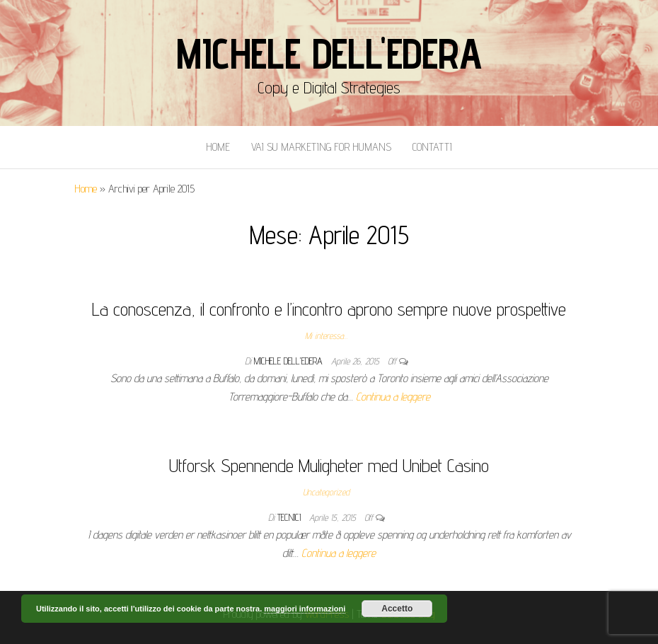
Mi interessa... (327, 335)
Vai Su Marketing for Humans (321, 147)
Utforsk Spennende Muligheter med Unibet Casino (329, 465)
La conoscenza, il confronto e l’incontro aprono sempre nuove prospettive (329, 309)
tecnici (290, 517)
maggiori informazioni (305, 609)
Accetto (397, 609)
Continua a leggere (393, 397)
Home (218, 147)
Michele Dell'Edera (329, 53)
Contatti (432, 147)
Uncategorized (326, 492)
